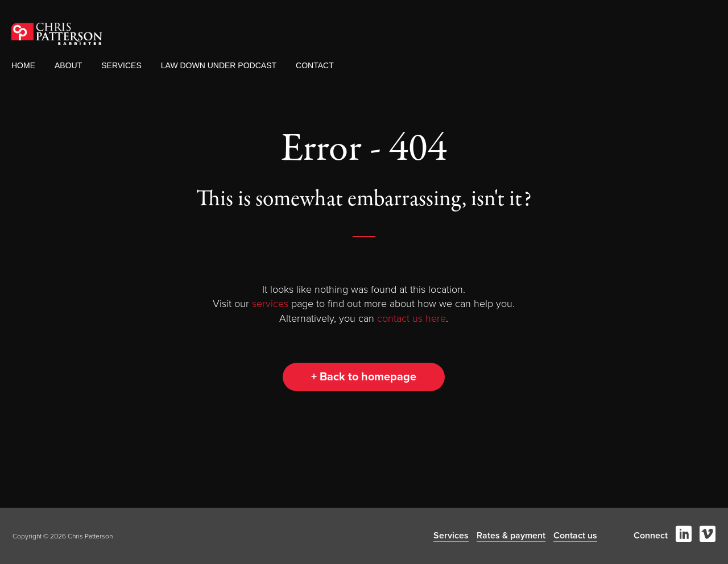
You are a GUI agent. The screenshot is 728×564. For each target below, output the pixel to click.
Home (23, 65)
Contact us (575, 536)
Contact (315, 65)
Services (121, 65)
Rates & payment (511, 536)
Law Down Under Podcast (219, 65)
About (68, 65)
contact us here (411, 318)
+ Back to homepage (364, 377)
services (270, 304)
